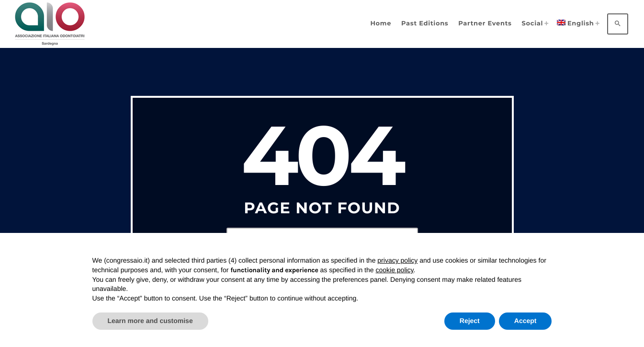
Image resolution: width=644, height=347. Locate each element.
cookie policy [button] (394, 270)
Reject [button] (470, 321)
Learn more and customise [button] (150, 321)
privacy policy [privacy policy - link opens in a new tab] (397, 260)
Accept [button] (525, 321)
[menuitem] (577, 24)
